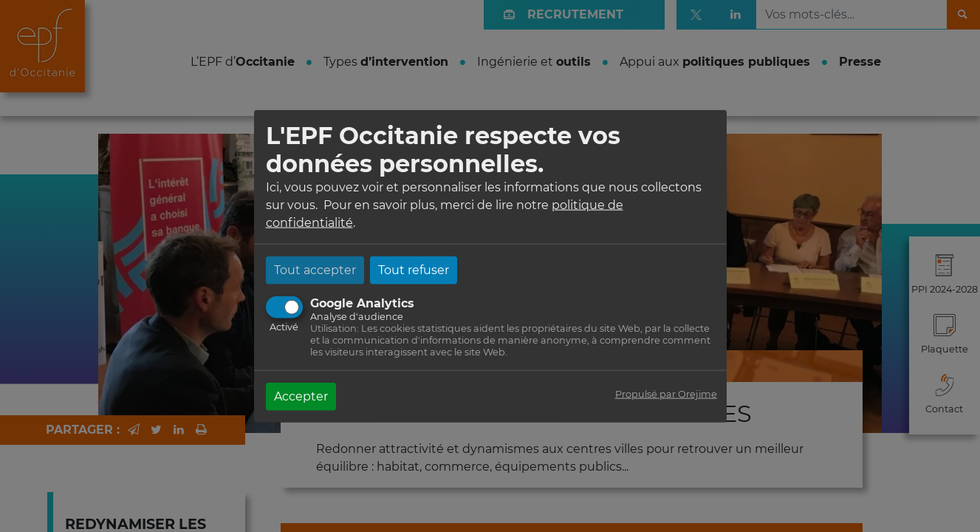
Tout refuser (414, 269)
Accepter (301, 396)
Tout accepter (315, 269)
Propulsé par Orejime (666, 393)
